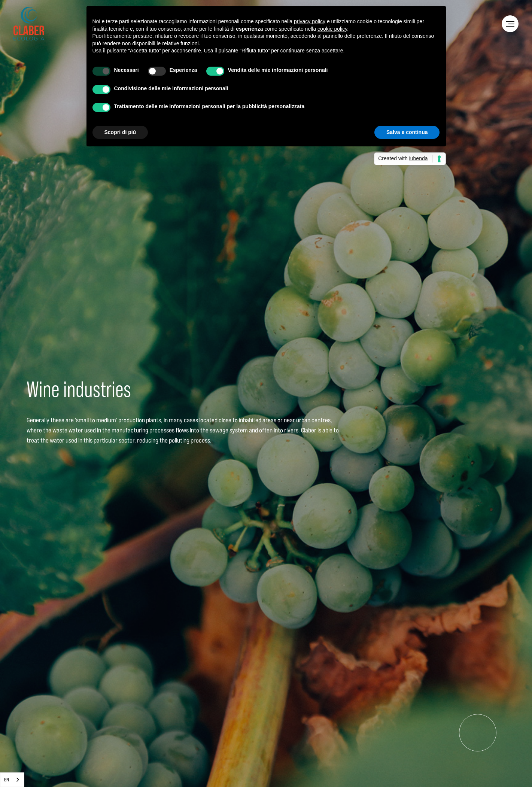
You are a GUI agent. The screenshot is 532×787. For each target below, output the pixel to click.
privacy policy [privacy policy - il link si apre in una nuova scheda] (310, 21)
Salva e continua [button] (407, 132)
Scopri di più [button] (120, 132)
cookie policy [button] (332, 29)
